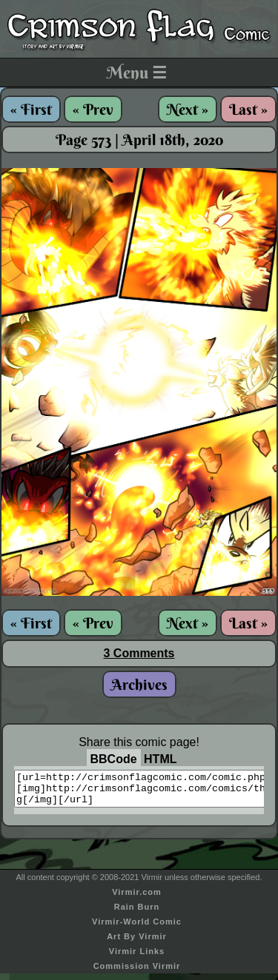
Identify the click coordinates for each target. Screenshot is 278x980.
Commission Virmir (137, 973)
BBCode (114, 759)
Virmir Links (137, 958)
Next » (188, 109)
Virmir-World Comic (137, 928)
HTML (160, 759)
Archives (139, 684)
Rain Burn (137, 913)
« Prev (93, 109)
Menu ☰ (137, 73)
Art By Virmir (137, 943)
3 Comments (139, 653)
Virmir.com (137, 899)
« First (31, 109)
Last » (248, 109)
